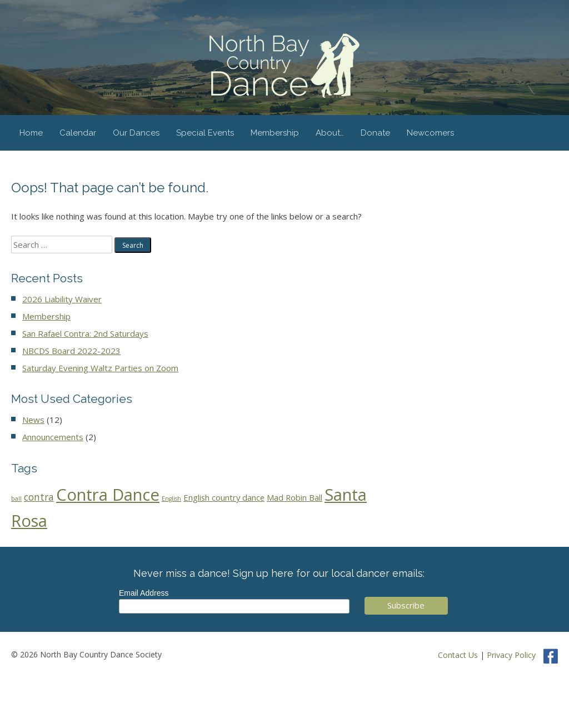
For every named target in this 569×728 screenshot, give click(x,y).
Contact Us (458, 655)
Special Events (205, 133)
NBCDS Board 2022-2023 (71, 351)
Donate (375, 133)
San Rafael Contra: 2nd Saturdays (85, 333)
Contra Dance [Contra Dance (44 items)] (108, 495)
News (33, 420)
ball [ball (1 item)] (16, 498)
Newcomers (430, 133)
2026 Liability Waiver (62, 299)
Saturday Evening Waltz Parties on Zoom (100, 368)
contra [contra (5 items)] (39, 497)
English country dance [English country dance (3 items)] (224, 497)
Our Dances (136, 133)
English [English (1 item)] (171, 498)
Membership (275, 133)
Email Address (144, 593)
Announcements (53, 437)
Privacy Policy (511, 655)
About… (330, 133)
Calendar (78, 133)
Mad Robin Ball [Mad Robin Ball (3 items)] (295, 497)
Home (31, 133)
